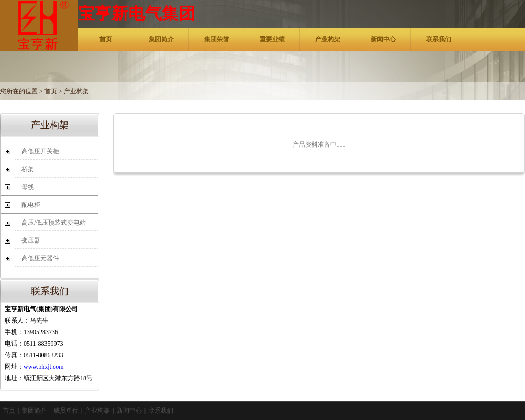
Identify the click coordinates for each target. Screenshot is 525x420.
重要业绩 (272, 39)
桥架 (28, 169)
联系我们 (439, 39)
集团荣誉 (217, 39)
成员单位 (66, 411)
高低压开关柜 (40, 151)
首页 (106, 39)
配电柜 (31, 205)
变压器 (31, 240)
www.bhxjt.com (44, 367)
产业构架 (328, 39)
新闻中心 (383, 39)
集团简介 (161, 39)
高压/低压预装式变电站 (54, 223)
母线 (28, 187)
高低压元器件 (40, 258)
